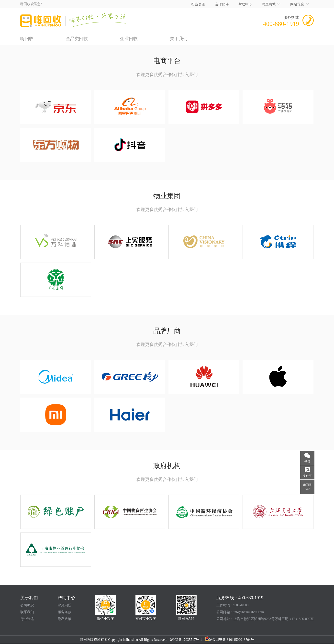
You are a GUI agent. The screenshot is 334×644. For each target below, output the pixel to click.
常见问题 (65, 605)
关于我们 (179, 39)
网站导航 (297, 4)
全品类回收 (77, 39)
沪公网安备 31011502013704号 (229, 640)
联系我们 (27, 612)
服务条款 (65, 612)
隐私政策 (65, 619)
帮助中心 (245, 4)
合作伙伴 (222, 4)
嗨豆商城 (269, 4)
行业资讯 (198, 4)
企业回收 (129, 39)
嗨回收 (27, 39)
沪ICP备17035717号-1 (187, 640)
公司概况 (27, 605)
